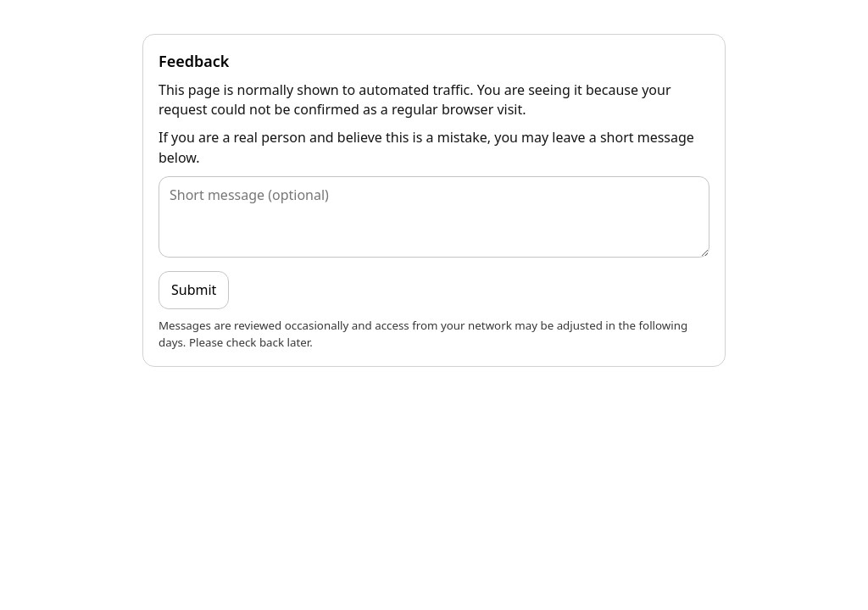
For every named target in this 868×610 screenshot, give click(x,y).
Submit (194, 290)
